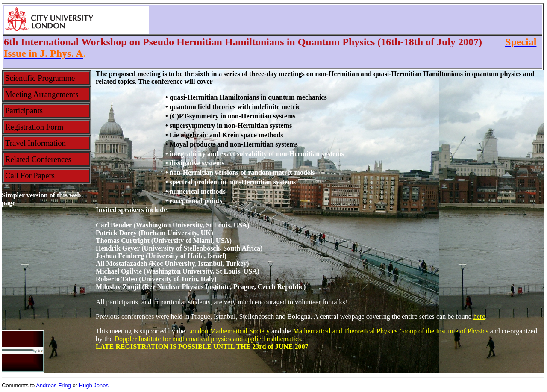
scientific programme (40, 78)
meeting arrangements (42, 94)
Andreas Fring (53, 385)
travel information (35, 143)
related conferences (38, 159)
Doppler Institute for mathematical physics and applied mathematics (208, 339)
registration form (34, 127)
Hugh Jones (94, 385)
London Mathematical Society (228, 331)
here (479, 317)
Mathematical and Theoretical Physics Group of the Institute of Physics (391, 331)
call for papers (30, 175)
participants (24, 111)
